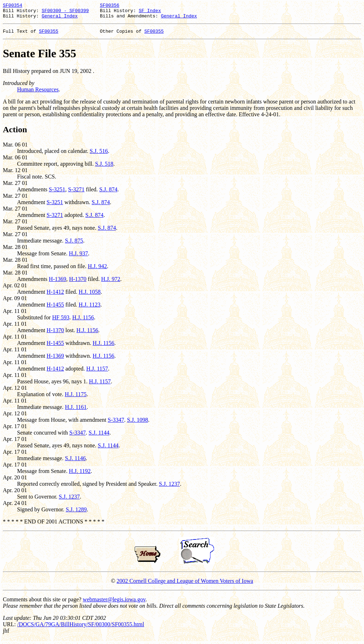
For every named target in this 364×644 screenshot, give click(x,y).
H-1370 (78, 283)
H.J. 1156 (83, 322)
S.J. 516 (99, 155)
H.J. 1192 (80, 475)
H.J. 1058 (90, 296)
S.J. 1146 (76, 462)
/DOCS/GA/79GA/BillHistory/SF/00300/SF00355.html (81, 629)
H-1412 (55, 296)
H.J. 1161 (76, 411)
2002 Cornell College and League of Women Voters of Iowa (185, 585)
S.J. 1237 (169, 488)
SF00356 (110, 6)
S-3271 (76, 194)
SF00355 (49, 35)
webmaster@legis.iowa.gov (114, 604)
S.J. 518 (104, 168)
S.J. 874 (108, 194)
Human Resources (38, 94)
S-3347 (116, 424)
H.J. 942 (97, 270)
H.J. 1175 (76, 398)
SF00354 (13, 6)
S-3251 (57, 194)
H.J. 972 (111, 283)
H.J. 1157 (97, 373)
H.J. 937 (79, 258)
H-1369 (57, 283)
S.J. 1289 (76, 514)
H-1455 (55, 309)
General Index (60, 19)
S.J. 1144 (99, 437)
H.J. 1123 (89, 309)
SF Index (150, 12)
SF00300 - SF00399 (65, 12)
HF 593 (61, 322)
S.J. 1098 (137, 424)
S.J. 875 (74, 245)
